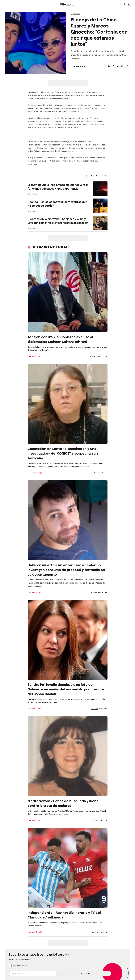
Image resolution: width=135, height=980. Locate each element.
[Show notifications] (129, 4)
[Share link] (127, 66)
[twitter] (118, 66)
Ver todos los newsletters (20, 959)
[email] (122, 66)
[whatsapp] (109, 66)
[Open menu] (6, 4)
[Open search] (124, 4)
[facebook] (113, 66)
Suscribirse (85, 973)
